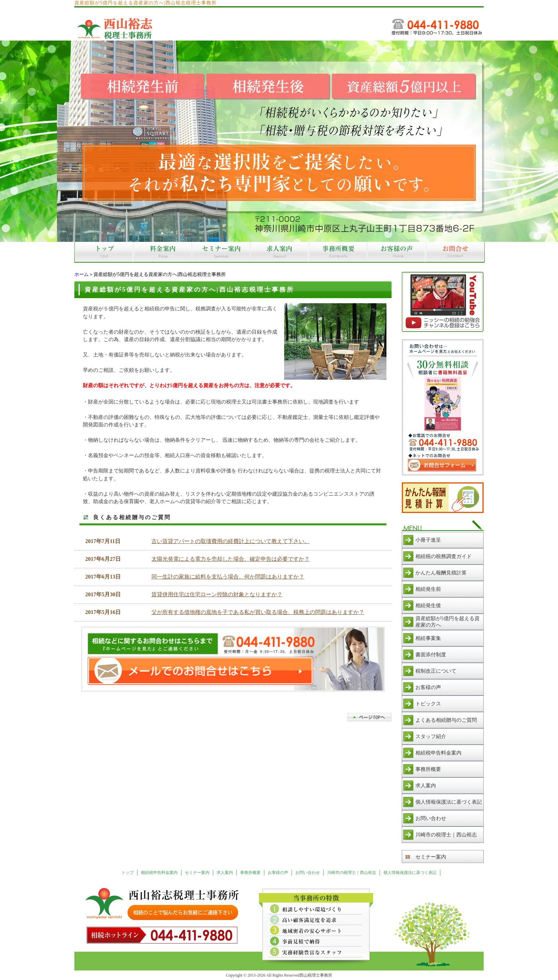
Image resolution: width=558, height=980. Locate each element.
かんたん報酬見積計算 (441, 573)
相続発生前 (428, 589)
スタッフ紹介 (431, 736)
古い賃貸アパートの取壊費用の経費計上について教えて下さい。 (231, 541)
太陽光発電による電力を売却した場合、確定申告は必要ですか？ (231, 559)
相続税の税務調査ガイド (444, 556)
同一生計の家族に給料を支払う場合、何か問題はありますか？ (228, 577)
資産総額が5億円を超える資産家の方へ (447, 622)
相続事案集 (428, 638)
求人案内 (426, 786)
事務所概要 (428, 769)
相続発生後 (428, 605)
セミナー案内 (431, 857)
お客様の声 (428, 687)
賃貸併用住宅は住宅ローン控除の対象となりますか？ (217, 594)
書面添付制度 (431, 655)
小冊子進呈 (428, 540)
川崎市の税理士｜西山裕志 (446, 835)
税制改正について (436, 671)
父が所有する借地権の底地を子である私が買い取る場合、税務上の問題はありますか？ (258, 612)
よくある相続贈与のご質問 (446, 720)
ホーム (82, 274)
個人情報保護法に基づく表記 (449, 802)
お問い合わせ (431, 818)
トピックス (428, 704)
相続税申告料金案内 (438, 753)
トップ (128, 873)
